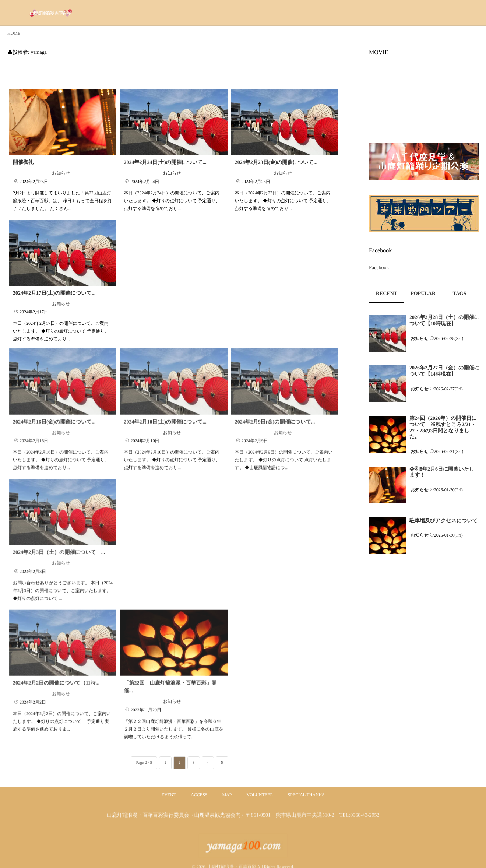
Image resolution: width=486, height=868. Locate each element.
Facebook (379, 268)
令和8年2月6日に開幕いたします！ (442, 472)
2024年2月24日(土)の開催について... (165, 163)
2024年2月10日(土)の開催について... (165, 413)
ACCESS (199, 795)
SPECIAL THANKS (306, 795)
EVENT (169, 795)
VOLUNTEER (260, 795)
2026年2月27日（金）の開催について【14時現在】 (444, 371)
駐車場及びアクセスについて (443, 521)
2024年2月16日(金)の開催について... (54, 413)
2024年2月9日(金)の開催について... (275, 413)
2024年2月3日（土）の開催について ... (59, 543)
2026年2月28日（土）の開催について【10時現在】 (444, 321)
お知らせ (61, 173)
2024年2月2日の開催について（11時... (56, 674)
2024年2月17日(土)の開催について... (54, 293)
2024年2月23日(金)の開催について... (276, 163)
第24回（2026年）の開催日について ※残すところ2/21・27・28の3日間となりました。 (443, 428)
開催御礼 (23, 163)
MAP (227, 795)
